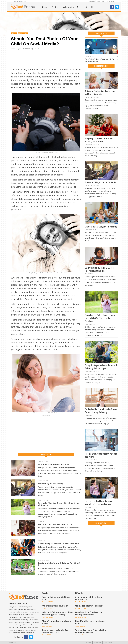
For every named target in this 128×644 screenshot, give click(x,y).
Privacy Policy (101, 1)
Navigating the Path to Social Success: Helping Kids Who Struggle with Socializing (60, 504)
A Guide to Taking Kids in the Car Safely (51, 484)
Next (114, 47)
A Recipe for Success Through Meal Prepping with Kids (56, 524)
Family (46, 7)
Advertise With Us (112, 1)
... (98, 108)
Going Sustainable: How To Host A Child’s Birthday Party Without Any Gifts (59, 564)
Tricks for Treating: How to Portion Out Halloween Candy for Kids (59, 544)
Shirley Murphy (16, 49)
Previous (88, 47)
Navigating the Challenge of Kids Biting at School (54, 464)
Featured (14, 33)
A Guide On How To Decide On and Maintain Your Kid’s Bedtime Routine (101, 60)
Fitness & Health (86, 7)
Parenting (70, 7)
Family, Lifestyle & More (19, 1)
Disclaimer (92, 1)
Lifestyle (57, 7)
